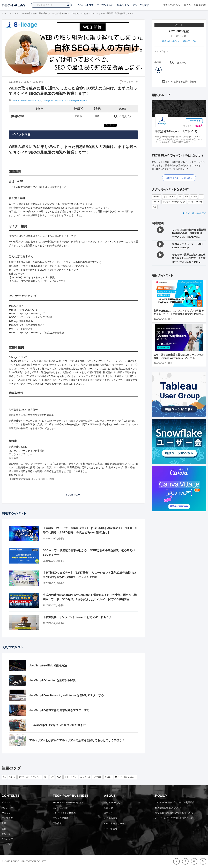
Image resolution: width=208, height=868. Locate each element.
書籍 (4, 829)
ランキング (7, 839)
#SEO (16, 100)
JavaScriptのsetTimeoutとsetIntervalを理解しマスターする (66, 695)
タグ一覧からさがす (195, 213)
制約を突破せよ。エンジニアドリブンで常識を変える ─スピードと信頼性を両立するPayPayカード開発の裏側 (179, 314)
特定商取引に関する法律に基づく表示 (174, 813)
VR (187, 197)
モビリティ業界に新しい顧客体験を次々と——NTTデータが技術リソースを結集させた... (189, 258)
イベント (14, 13)
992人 (199, 126)
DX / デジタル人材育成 (64, 813)
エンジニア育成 (61, 818)
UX (201, 197)
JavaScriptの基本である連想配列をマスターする (59, 710)
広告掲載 (57, 823)
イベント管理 (111, 829)
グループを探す (141, 5)
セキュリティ (71, 777)
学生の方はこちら (172, 5)
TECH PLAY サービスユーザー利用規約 (175, 802)
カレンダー (7, 808)
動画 (4, 823)
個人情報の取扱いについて (168, 808)
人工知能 (97, 777)
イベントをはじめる (114, 823)
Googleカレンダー (172, 41)
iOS (155, 207)
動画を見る (123, 5)
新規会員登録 (200, 5)
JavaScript (85, 777)
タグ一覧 (6, 844)
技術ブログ (7, 818)
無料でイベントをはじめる (179, 178)
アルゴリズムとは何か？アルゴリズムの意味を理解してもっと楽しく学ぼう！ (77, 740)
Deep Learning (195, 202)
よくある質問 (111, 818)
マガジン (6, 813)
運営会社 (108, 813)
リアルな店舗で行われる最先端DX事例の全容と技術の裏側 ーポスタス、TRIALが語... (189, 233)
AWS (59, 777)
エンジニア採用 (61, 808)
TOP (4, 13)
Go (4, 777)
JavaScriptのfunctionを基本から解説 (52, 680)
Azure (194, 197)
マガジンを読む (105, 5)
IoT (180, 197)
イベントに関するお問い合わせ (181, 82)
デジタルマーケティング (174, 202)
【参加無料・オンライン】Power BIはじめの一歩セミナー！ (80, 617)
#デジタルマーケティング (55, 100)
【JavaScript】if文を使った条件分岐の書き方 (57, 725)
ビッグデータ (169, 197)
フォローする (194, 121)
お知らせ (108, 808)
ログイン (188, 5)
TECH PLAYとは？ (113, 802)
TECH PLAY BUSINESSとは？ (68, 802)
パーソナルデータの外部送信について (174, 818)
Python (156, 202)
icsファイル (190, 41)
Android (156, 197)
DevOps (108, 777)
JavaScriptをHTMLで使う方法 (48, 666)
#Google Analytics (78, 100)
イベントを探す (85, 5)
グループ (6, 834)
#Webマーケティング (31, 100)
